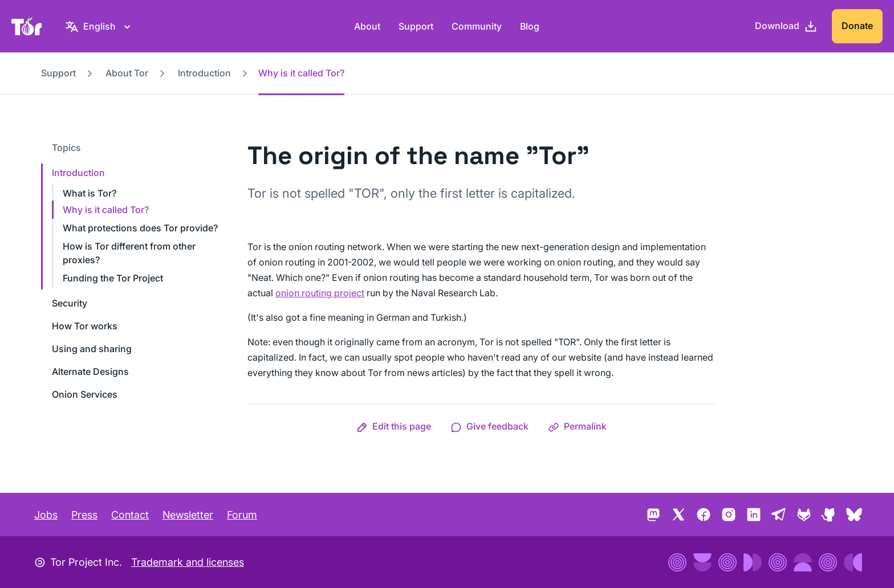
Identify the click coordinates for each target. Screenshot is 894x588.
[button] (394, 426)
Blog (530, 26)
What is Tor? (90, 193)
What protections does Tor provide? (140, 228)
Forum (242, 515)
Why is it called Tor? (106, 210)
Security (70, 303)
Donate (857, 26)
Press (84, 515)
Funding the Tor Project (113, 278)
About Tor (127, 73)
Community (477, 26)
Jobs (46, 515)
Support (416, 26)
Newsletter (188, 515)
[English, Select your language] (99, 26)
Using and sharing (92, 349)
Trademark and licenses (188, 562)
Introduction (204, 73)
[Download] (786, 26)
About (367, 26)
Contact (130, 515)
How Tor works (85, 326)
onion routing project (320, 293)
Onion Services (85, 394)
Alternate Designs (90, 371)
